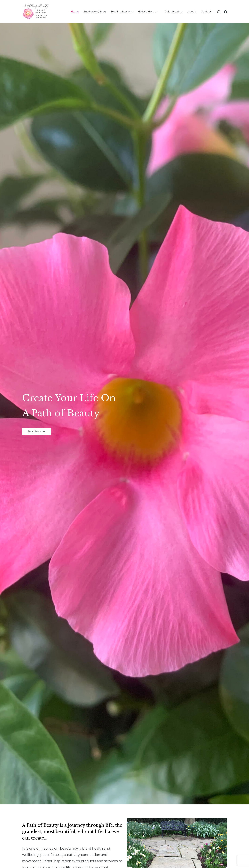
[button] (37, 431)
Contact (206, 12)
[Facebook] (225, 12)
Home (75, 12)
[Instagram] (219, 12)
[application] (158, 12)
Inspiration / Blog (95, 12)
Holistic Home (149, 12)
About (191, 12)
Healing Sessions (122, 12)
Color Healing (173, 12)
